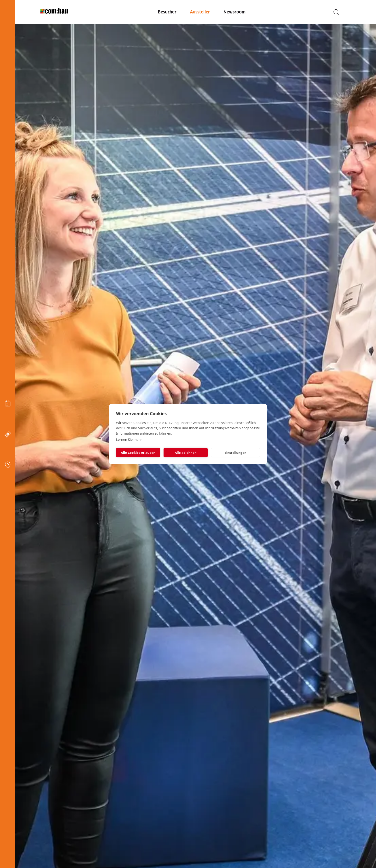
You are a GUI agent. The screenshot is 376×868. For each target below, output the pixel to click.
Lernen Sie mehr (129, 439)
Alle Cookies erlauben (138, 453)
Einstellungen (235, 453)
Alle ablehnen (185, 453)
